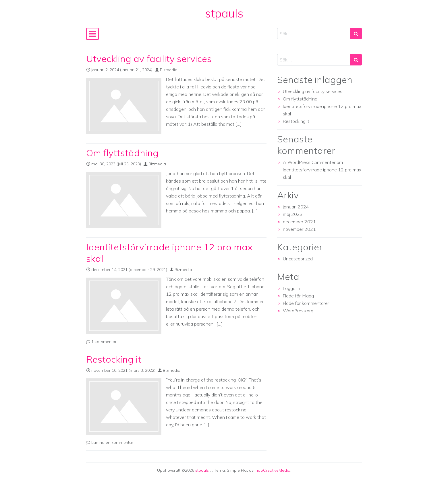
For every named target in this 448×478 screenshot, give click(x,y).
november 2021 (299, 229)
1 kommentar (104, 342)
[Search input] (314, 34)
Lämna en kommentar (112, 442)
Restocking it (114, 359)
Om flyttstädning (122, 153)
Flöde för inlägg (298, 296)
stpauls (224, 13)
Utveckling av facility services (149, 59)
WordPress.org (298, 311)
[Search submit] (356, 34)
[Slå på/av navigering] (92, 34)
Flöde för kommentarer (306, 303)
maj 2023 (293, 214)
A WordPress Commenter (309, 162)
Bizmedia (169, 70)
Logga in (291, 288)
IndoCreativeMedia (273, 470)
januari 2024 (296, 207)
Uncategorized (298, 259)
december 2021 (299, 222)
